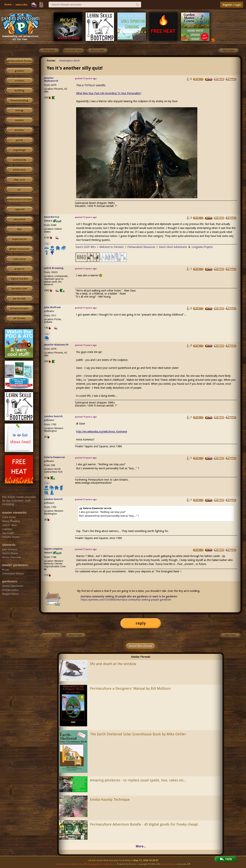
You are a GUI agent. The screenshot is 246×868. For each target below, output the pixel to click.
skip (19, 229)
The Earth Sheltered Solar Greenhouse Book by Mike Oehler (138, 734)
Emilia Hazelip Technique (110, 799)
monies (19, 120)
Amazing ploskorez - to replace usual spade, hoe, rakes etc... (138, 780)
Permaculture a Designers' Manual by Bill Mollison (130, 688)
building (19, 91)
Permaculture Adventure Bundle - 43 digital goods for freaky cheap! (144, 824)
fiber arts (19, 180)
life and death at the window (113, 664)
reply (141, 623)
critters (19, 81)
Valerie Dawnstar (55, 457)
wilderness (19, 170)
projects (19, 269)
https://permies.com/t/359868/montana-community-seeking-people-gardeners (126, 600)
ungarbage (19, 150)
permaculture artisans (19, 200)
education (19, 219)
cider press (19, 259)
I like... (47, 244)
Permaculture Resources (141, 247)
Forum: (51, 61)
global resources (19, 249)
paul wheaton (168, 864)
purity (19, 140)
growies (19, 71)
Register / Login (232, 5)
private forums (19, 309)
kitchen (19, 130)
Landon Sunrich (53, 416)
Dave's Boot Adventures (173, 247)
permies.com (19, 289)
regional (19, 209)
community (19, 160)
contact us (61, 864)
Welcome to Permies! (111, 247)
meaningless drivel (69, 61)
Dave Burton (52, 217)
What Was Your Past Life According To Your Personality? (109, 93)
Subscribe (21, 5)
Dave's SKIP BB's (86, 247)
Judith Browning (54, 268)
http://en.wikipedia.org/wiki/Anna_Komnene (102, 432)
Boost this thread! (141, 646)
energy (19, 110)
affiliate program (91, 864)
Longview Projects (202, 247)
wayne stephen (53, 549)
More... (141, 846)
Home (8, 4)
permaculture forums (19, 61)
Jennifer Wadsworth (51, 79)
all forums (19, 318)
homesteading (19, 101)
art (19, 190)
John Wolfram (52, 307)
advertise (75, 864)
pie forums (19, 299)
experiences (19, 239)
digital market (19, 279)
